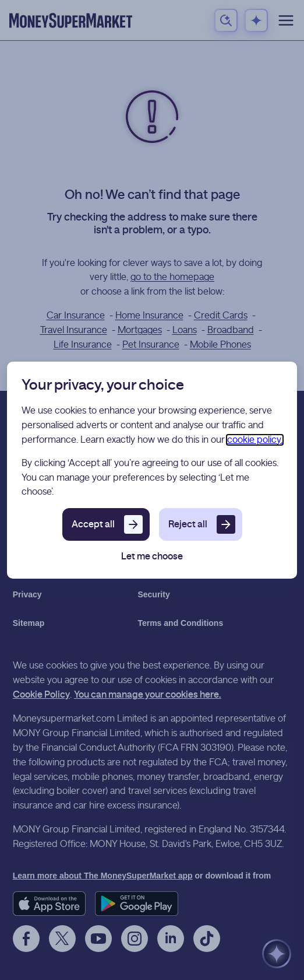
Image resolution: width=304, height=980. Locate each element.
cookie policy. (255, 440)
